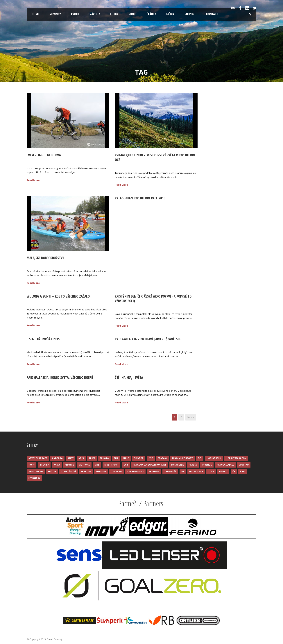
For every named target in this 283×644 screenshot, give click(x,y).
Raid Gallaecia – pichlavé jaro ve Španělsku (148, 339)
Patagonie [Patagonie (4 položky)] (178, 465)
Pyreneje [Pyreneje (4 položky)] (207, 465)
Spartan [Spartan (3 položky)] (86, 471)
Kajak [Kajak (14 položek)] (57, 465)
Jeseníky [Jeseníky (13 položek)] (44, 465)
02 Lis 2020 (37, 161)
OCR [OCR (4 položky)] (126, 465)
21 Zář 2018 (126, 166)
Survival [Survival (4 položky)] (101, 471)
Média (170, 14)
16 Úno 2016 (126, 204)
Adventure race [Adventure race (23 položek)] (38, 458)
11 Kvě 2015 (126, 383)
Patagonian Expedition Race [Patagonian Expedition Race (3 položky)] (150, 465)
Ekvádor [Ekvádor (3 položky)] (139, 458)
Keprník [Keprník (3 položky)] (69, 465)
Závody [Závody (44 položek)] (223, 471)
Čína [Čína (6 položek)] (243, 471)
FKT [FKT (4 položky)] (200, 458)
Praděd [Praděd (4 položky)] (193, 465)
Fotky (114, 14)
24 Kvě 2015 (126, 345)
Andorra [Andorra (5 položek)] (57, 458)
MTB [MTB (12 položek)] (97, 465)
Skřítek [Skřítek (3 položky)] (52, 471)
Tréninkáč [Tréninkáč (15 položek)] (170, 471)
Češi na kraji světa (129, 378)
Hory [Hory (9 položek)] (32, 465)
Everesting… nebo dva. (44, 155)
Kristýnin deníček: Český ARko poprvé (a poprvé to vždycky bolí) (153, 299)
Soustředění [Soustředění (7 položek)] (69, 471)
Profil (75, 14)
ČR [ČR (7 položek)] (234, 471)
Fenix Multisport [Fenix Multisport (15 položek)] (182, 458)
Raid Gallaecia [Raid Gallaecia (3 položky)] (225, 465)
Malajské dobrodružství (45, 258)
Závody (95, 14)
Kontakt (212, 14)
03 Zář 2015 (126, 307)
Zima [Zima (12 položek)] (211, 471)
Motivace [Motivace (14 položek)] (84, 465)
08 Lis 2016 (37, 264)
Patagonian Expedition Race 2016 (140, 198)
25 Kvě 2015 (37, 345)
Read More (33, 180)
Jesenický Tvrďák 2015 (43, 339)
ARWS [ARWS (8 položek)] (92, 458)
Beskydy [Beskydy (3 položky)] (104, 458)
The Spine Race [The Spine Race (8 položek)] (135, 471)
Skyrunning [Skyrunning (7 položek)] (36, 471)
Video (132, 14)
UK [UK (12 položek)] (183, 471)
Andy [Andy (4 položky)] (71, 458)
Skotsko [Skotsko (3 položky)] (244, 465)
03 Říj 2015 (37, 302)
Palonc (54, 161)
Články (151, 14)
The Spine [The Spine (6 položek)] (117, 471)
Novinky (55, 14)
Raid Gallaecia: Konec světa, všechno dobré (60, 378)
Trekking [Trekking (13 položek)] (154, 471)
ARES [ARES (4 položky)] (81, 458)
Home (35, 14)
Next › (191, 417)
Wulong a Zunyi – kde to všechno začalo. (59, 296)
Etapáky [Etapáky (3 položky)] (163, 458)
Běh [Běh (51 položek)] (116, 458)
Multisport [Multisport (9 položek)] (111, 465)
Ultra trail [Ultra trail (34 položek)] (196, 471)
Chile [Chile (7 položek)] (126, 458)
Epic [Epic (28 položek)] (151, 458)
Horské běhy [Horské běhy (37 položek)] (214, 458)
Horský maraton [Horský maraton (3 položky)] (236, 458)
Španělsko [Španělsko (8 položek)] (34, 478)
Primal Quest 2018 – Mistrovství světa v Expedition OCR (155, 157)
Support (190, 14)
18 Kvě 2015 (37, 383)
